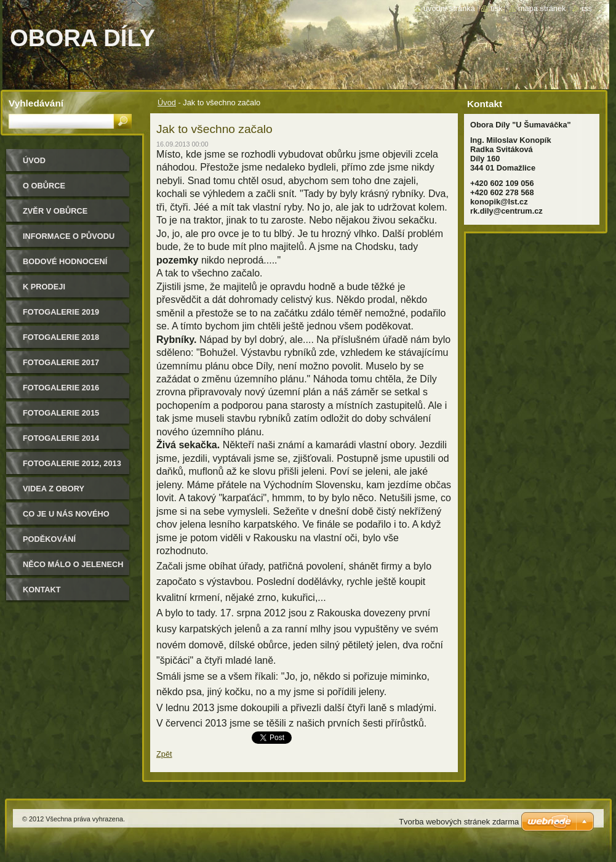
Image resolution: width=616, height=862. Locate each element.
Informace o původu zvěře (69, 240)
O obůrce (44, 186)
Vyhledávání (36, 103)
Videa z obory (54, 489)
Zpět (164, 754)
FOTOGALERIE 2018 (61, 337)
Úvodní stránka (449, 8)
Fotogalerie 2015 (61, 413)
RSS (587, 8)
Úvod (167, 103)
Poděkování (49, 539)
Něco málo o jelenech (73, 564)
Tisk (496, 8)
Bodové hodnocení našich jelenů (65, 266)
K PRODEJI (44, 287)
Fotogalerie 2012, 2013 (72, 463)
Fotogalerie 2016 (61, 388)
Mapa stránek (542, 8)
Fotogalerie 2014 (61, 438)
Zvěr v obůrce (55, 211)
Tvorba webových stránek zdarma (459, 822)
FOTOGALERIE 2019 (61, 312)
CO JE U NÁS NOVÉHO (66, 514)
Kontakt (42, 590)
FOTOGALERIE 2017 (61, 362)
